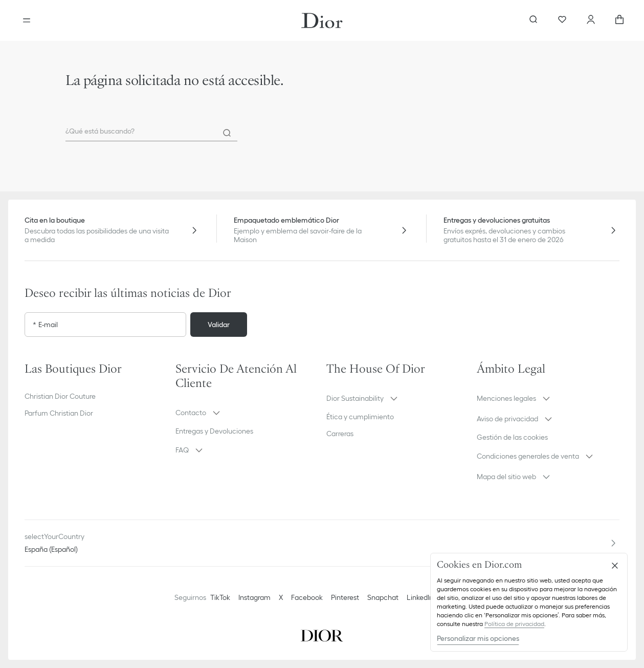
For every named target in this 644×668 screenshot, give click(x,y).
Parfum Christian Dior (59, 413)
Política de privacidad (514, 624)
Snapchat (383, 597)
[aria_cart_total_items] (619, 20)
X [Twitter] (281, 597)
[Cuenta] (591, 20)
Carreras (340, 434)
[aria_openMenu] (27, 20)
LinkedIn (420, 597)
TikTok (220, 597)
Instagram (254, 597)
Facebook (307, 597)
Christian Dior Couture (60, 396)
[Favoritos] (562, 20)
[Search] (227, 133)
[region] (529, 602)
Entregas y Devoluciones (214, 431)
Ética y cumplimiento (360, 417)
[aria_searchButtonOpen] (534, 20)
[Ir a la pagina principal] (322, 20)
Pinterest (345, 597)
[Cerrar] (615, 566)
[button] (247, 413)
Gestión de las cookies (512, 437)
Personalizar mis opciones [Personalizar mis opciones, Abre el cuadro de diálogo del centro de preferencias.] (478, 638)
